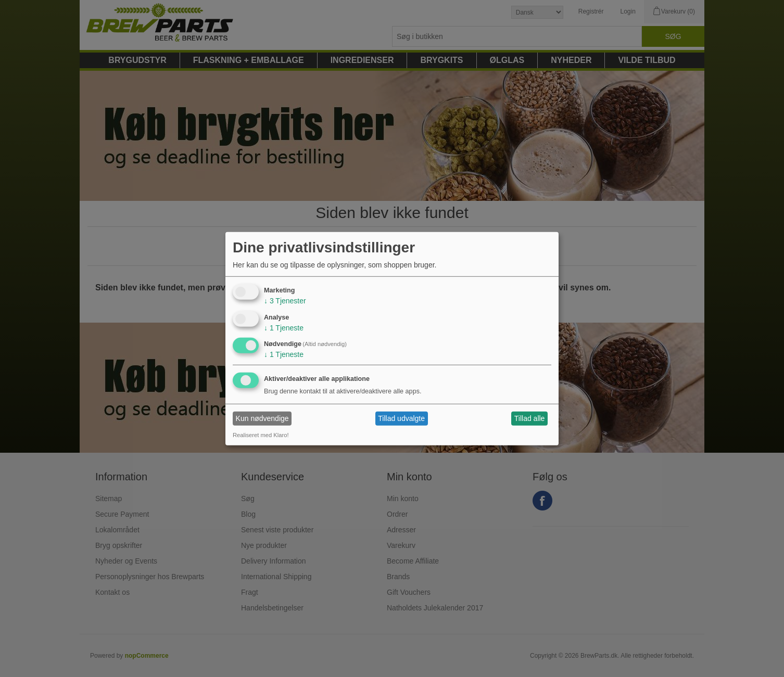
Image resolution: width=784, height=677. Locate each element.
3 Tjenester (285, 301)
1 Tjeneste (284, 327)
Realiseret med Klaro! (261, 435)
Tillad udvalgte (401, 418)
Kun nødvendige (262, 418)
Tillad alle (530, 418)
